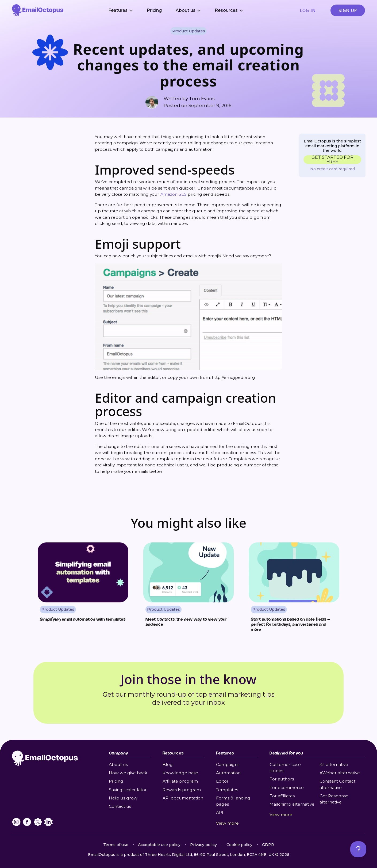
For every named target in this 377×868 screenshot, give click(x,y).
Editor (222, 781)
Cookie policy (239, 845)
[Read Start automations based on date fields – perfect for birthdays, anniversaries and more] (294, 589)
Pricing (154, 10)
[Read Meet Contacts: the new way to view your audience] (189, 589)
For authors (282, 779)
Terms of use (116, 845)
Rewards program (182, 790)
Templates (227, 790)
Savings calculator (128, 790)
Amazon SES (174, 194)
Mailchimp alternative (292, 804)
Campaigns (228, 765)
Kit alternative (334, 765)
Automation (228, 773)
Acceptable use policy (159, 845)
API (220, 812)
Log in (308, 10)
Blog (168, 765)
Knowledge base (180, 773)
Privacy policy (203, 845)
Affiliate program (180, 781)
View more (227, 823)
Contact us (120, 806)
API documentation (183, 798)
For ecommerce (287, 788)
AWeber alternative (340, 773)
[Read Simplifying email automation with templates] (83, 589)
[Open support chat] (358, 849)
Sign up (348, 10)
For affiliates (282, 796)
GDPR (268, 845)
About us (118, 765)
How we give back (128, 773)
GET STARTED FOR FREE (332, 160)
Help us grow (123, 798)
